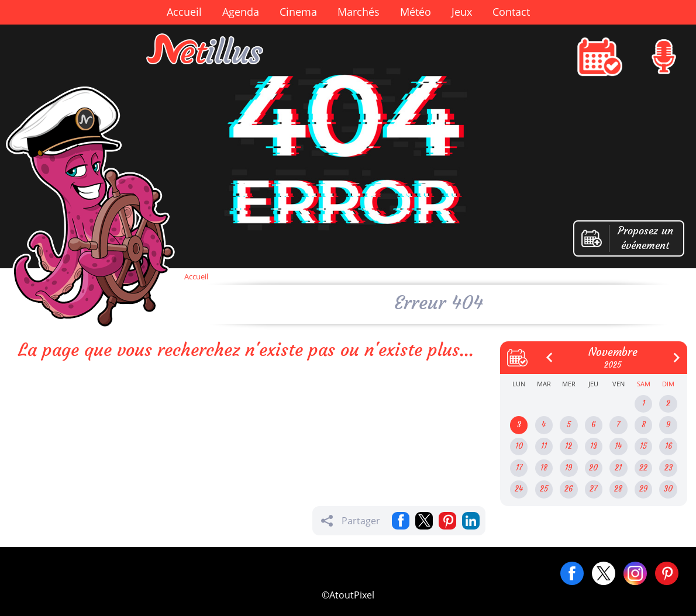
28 (618, 489)
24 (519, 489)
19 (568, 468)
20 (593, 468)
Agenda (241, 12)
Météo (416, 12)
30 (668, 489)
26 (568, 489)
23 (669, 468)
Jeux (462, 12)
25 (544, 489)
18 (544, 468)
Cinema (298, 12)
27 (593, 489)
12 (568, 446)
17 (519, 468)
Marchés (359, 12)
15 (643, 446)
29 (643, 489)
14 (618, 446)
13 (594, 446)
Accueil (184, 12)
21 (618, 468)
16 (669, 446)
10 (519, 446)
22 (643, 468)
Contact (511, 12)
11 (544, 446)
